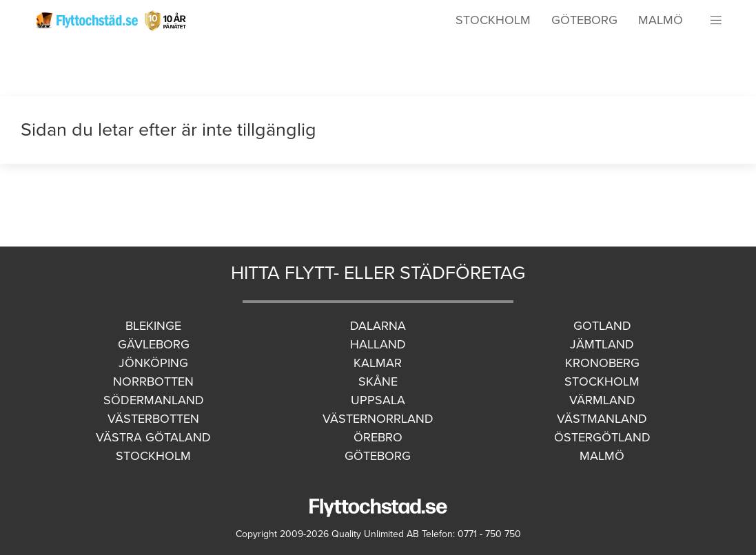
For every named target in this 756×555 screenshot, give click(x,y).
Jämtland (602, 344)
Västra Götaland (153, 437)
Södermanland (154, 400)
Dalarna (378, 326)
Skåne (378, 381)
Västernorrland (378, 419)
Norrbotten (153, 381)
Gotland (602, 326)
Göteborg (584, 20)
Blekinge (153, 326)
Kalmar (378, 363)
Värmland (602, 400)
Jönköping (153, 363)
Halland (378, 344)
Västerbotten (153, 419)
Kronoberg (602, 363)
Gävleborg (154, 344)
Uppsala (378, 400)
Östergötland (602, 437)
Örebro (378, 437)
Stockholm (493, 20)
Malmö (661, 20)
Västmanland (602, 419)
